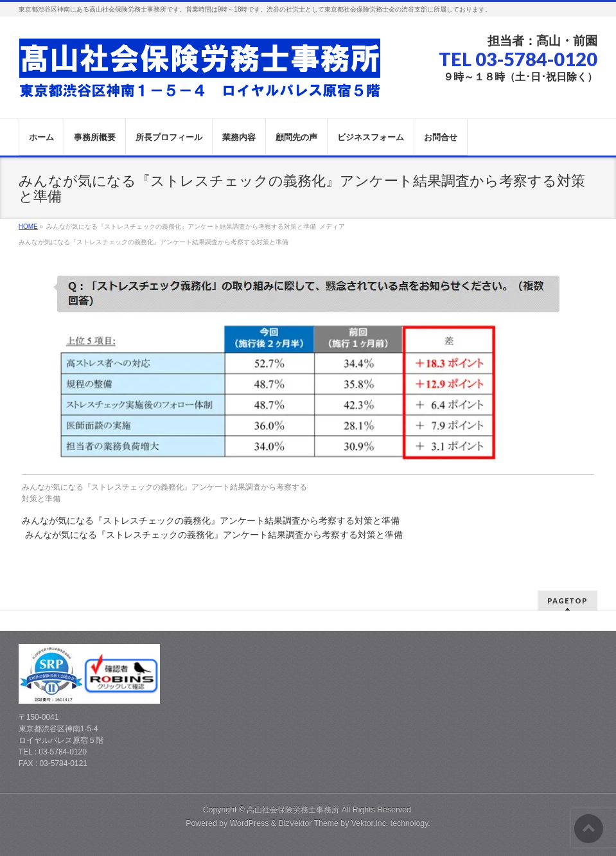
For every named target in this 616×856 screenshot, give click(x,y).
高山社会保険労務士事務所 (293, 810)
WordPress (250, 823)
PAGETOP (568, 601)
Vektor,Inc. (370, 823)
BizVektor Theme (308, 823)
